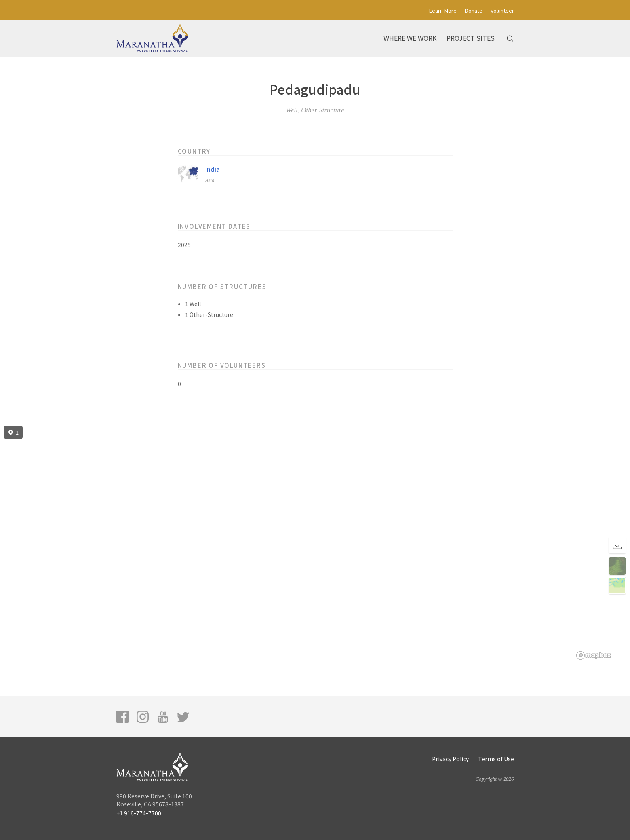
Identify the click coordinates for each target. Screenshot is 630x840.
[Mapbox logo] (594, 655)
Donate (474, 10)
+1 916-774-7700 (139, 813)
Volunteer (502, 10)
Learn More (443, 10)
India (213, 169)
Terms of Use (496, 759)
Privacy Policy (450, 759)
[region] (315, 543)
